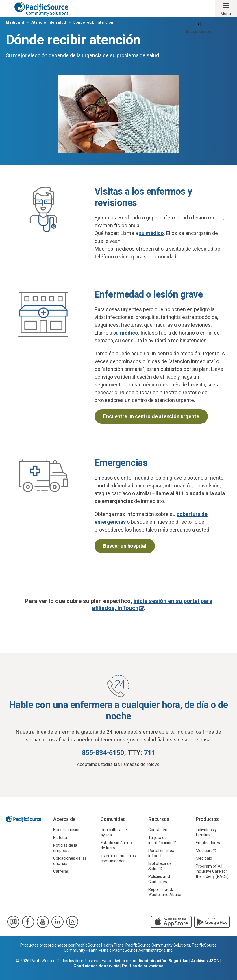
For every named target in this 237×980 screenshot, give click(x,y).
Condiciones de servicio (97, 966)
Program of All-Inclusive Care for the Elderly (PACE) (212, 871)
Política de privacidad (143, 966)
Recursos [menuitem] (159, 819)
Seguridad (178, 961)
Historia (60, 838)
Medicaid (15, 22)
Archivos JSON (205, 961)
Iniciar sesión (199, 31)
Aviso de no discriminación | (141, 961)
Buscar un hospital (125, 546)
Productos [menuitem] (207, 819)
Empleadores (208, 843)
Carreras (61, 871)
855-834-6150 (103, 753)
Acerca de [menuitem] (64, 819)
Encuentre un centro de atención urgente (151, 416)
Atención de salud (49, 22)
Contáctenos (160, 830)
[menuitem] (71, 830)
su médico (151, 233)
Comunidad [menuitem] (113, 819)
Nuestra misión (67, 830)
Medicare (204, 851)
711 (150, 753)
